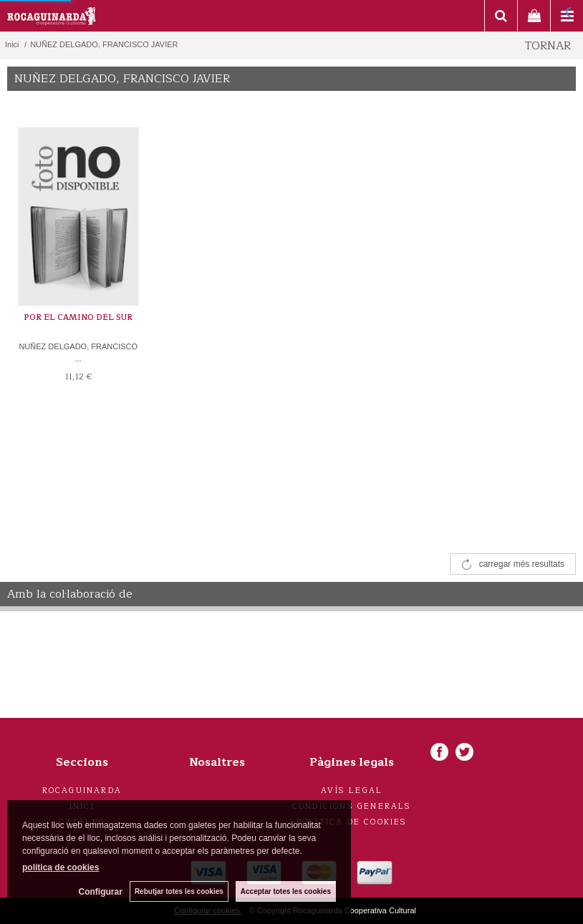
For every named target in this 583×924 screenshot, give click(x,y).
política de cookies (61, 867)
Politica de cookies (352, 822)
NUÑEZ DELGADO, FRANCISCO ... (78, 352)
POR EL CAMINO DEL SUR (78, 317)
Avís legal (352, 791)
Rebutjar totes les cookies (179, 891)
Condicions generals (352, 806)
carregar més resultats (522, 564)
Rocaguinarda (82, 791)
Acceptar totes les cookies (286, 891)
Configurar (101, 892)
